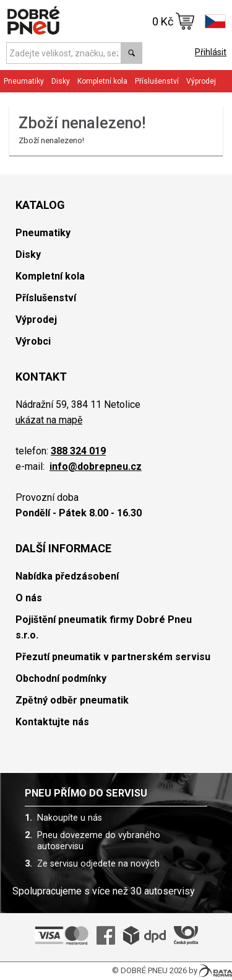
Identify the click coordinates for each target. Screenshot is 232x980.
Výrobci (33, 341)
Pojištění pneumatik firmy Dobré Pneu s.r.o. (104, 627)
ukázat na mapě (49, 420)
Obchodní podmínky (61, 678)
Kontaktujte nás (52, 722)
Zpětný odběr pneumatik (72, 700)
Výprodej (201, 81)
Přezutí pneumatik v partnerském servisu (113, 657)
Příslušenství (157, 81)
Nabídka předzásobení (67, 576)
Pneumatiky (24, 81)
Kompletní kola (102, 81)
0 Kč (174, 21)
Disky (61, 81)
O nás (29, 598)
